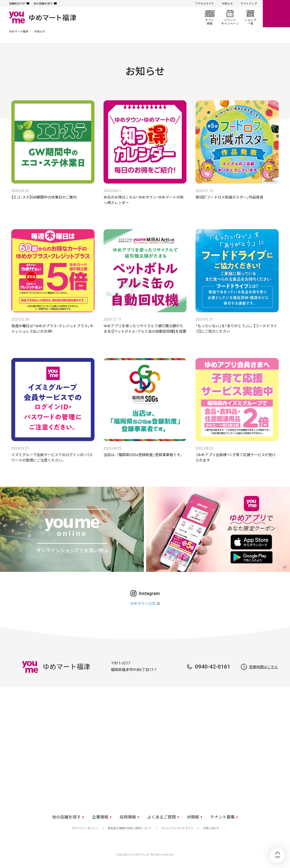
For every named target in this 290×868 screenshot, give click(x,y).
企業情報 (100, 817)
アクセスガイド (204, 4)
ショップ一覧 (250, 17)
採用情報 (128, 817)
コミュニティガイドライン (177, 828)
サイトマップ (249, 4)
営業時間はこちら (263, 667)
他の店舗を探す (43, 4)
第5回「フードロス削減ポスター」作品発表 (229, 197)
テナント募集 (222, 817)
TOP (277, 855)
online (276, 14)
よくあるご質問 (162, 817)
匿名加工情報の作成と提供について (130, 828)
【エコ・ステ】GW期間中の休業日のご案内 (44, 197)
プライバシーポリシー (85, 828)
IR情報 (193, 817)
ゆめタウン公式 (143, 604)
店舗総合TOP (17, 4)
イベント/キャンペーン (230, 17)
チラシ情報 (210, 17)
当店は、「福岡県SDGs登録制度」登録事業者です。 (143, 455)
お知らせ (227, 4)
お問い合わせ (211, 828)
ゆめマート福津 (19, 32)
